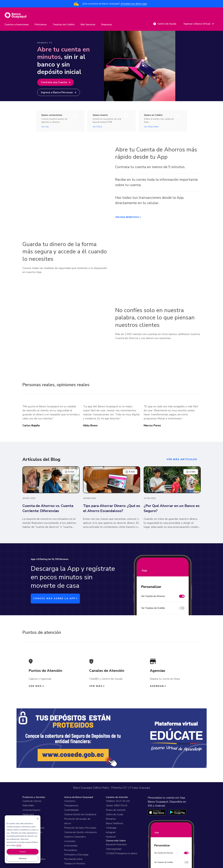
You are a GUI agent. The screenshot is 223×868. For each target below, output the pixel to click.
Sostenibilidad (71, 810)
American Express (31, 810)
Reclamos (111, 819)
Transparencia (71, 806)
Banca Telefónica (114, 823)
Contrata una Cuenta (55, 82)
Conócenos (70, 801)
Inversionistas (71, 846)
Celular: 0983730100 (117, 806)
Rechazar (23, 858)
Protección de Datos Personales (80, 828)
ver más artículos (182, 459)
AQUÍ (19, 845)
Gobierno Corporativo (75, 837)
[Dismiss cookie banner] (38, 819)
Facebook (111, 837)
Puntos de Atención (116, 810)
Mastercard (28, 814)
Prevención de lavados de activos (77, 821)
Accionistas (70, 841)
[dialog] (23, 839)
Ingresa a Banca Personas (59, 92)
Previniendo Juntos (73, 859)
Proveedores (71, 850)
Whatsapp (111, 828)
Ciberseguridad (114, 849)
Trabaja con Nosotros (75, 864)
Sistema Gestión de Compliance (80, 814)
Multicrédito (28, 806)
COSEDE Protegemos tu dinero (122, 853)
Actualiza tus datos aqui (133, 4)
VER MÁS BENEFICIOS (128, 217)
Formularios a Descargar (76, 855)
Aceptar (23, 852)
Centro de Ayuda (114, 814)
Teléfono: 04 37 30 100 (118, 801)
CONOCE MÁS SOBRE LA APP (55, 598)
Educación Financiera (116, 844)
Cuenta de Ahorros (32, 801)
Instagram (111, 832)
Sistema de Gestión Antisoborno (81, 832)
